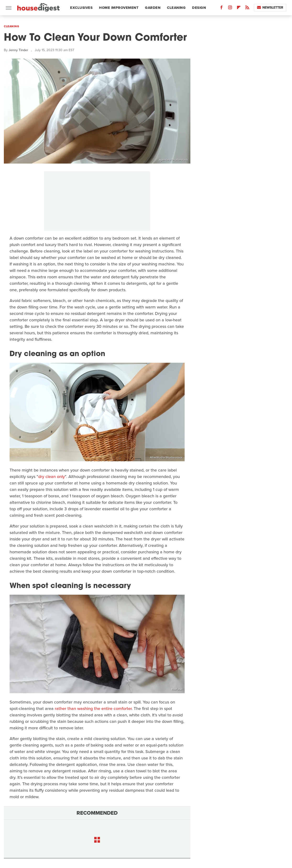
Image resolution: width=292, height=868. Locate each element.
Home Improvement (119, 8)
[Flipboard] (239, 8)
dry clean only (52, 477)
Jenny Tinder (18, 50)
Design (199, 8)
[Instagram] (230, 8)
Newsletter (270, 8)
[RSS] (247, 8)
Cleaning (176, 8)
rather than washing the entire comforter (93, 709)
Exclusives (81, 8)
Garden (153, 8)
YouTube (177, 689)
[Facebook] (221, 8)
